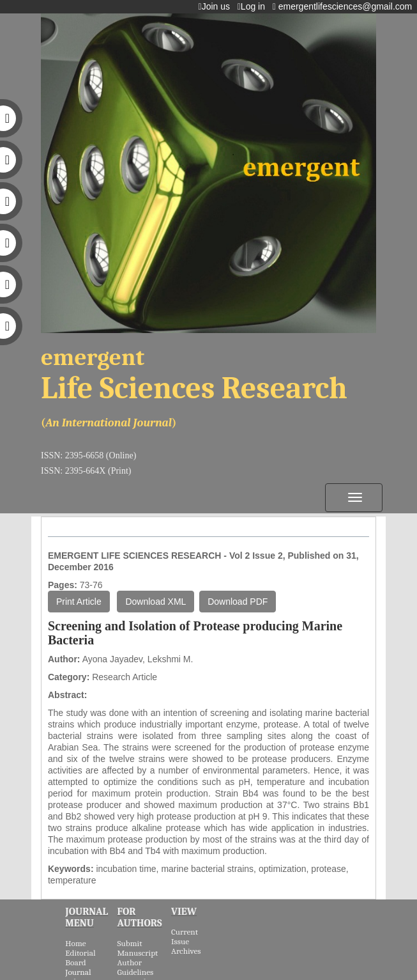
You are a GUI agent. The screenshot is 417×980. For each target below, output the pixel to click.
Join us (217, 6)
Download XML (155, 602)
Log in (254, 6)
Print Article (79, 602)
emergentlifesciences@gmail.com (345, 6)
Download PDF (238, 602)
